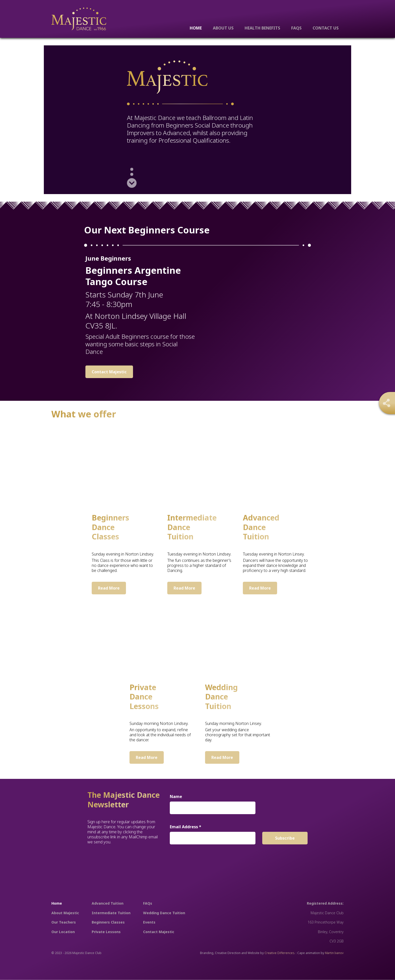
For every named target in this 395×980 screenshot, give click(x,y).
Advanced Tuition (108, 903)
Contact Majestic (109, 372)
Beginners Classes (108, 922)
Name (176, 797)
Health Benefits (262, 28)
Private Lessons (106, 932)
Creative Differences (279, 953)
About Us (223, 28)
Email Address (186, 827)
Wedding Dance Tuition (164, 913)
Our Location (63, 932)
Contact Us (326, 28)
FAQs (296, 28)
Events (149, 922)
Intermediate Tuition (111, 913)
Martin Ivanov (334, 953)
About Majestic (65, 913)
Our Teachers (64, 922)
